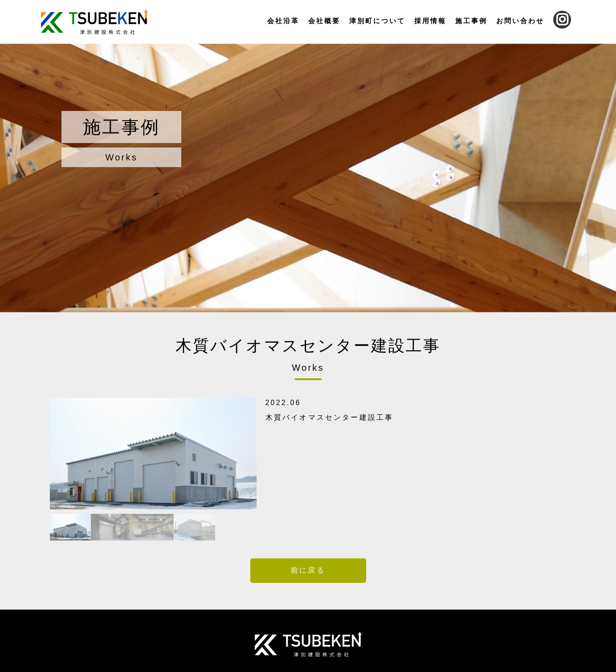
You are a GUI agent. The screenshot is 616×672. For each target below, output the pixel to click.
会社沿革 (283, 21)
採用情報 (430, 21)
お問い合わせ (520, 21)
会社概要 (324, 21)
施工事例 (471, 21)
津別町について (377, 21)
